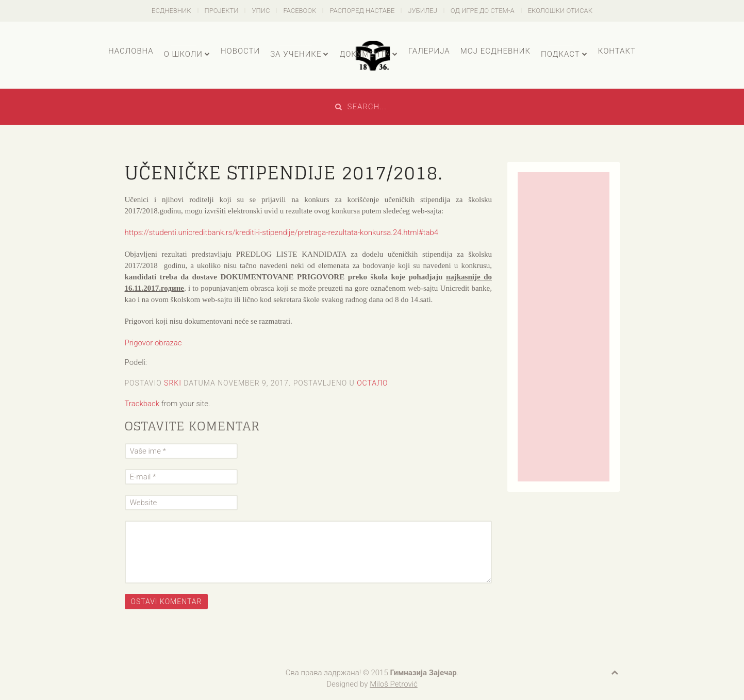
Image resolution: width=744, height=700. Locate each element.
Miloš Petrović (394, 684)
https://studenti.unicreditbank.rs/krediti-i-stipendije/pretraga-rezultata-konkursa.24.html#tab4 (282, 232)
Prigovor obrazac (153, 343)
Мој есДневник (495, 51)
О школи (183, 54)
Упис (261, 11)
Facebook (300, 11)
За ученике (296, 54)
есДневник (171, 11)
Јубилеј (423, 11)
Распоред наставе (362, 11)
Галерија (429, 51)
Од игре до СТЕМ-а (483, 11)
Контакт (617, 51)
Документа (365, 54)
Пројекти (222, 11)
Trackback (142, 404)
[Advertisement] (564, 327)
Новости (240, 51)
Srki (173, 383)
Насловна (131, 51)
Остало (372, 383)
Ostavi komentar (167, 602)
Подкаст (560, 54)
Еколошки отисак (560, 11)
